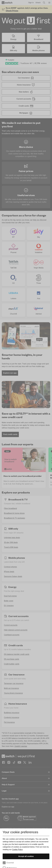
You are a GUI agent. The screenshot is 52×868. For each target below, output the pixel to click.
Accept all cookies (26, 856)
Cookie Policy (17, 850)
